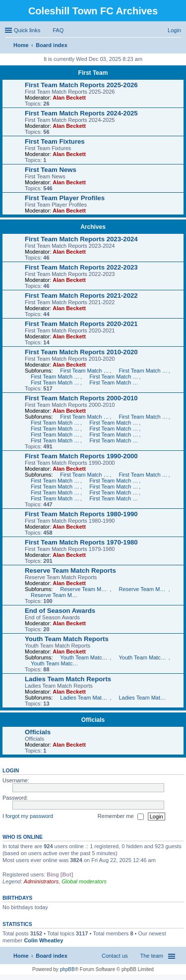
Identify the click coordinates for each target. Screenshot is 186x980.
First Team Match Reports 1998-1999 (143, 475)
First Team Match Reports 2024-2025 (81, 113)
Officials (93, 720)
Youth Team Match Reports (67, 639)
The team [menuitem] (152, 956)
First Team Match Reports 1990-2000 (81, 456)
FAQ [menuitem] (58, 30)
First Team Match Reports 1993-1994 (56, 492)
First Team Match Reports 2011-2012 (143, 371)
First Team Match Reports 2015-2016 (114, 382)
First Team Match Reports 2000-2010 (81, 398)
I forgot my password (28, 816)
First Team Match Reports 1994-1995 (114, 487)
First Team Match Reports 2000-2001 (114, 440)
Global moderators (84, 881)
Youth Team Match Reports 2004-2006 (56, 663)
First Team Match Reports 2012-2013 (56, 377)
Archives (93, 227)
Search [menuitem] (177, 46)
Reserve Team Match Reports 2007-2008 (85, 589)
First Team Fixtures (55, 141)
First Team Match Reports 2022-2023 (81, 267)
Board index (52, 956)
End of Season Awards (60, 611)
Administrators (41, 881)
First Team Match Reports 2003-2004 (56, 435)
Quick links (27, 30)
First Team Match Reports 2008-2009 (143, 417)
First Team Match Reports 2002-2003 (114, 435)
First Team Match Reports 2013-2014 (114, 377)
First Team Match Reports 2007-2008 (56, 423)
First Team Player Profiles (65, 198)
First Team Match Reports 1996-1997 (114, 481)
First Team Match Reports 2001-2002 (56, 440)
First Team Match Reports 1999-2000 (85, 475)
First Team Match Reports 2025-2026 (81, 85)
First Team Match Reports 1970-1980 (81, 542)
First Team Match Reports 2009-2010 (85, 417)
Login (11, 770)
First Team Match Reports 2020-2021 (81, 324)
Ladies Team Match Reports (68, 679)
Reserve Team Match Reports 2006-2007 (143, 589)
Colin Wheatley (43, 940)
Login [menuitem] (174, 30)
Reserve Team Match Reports (70, 571)
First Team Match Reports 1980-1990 (81, 514)
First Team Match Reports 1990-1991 (114, 498)
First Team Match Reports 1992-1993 (114, 492)
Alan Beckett (69, 98)
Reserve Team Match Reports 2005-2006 (56, 595)
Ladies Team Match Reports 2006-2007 (143, 698)
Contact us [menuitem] (115, 956)
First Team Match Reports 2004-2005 (114, 429)
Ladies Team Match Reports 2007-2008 (85, 698)
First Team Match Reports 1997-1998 (56, 481)
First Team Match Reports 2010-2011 (85, 371)
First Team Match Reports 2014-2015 (56, 382)
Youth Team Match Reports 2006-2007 (143, 657)
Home (21, 956)
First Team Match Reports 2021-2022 (81, 296)
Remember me (121, 817)
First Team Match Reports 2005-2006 (56, 429)
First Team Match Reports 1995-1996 (56, 487)
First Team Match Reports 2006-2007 (114, 423)
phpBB (67, 969)
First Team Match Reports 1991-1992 (56, 498)
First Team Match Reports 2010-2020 (81, 352)
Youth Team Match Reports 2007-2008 (85, 657)
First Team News (51, 170)
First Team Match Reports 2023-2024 (81, 239)
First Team (93, 73)
